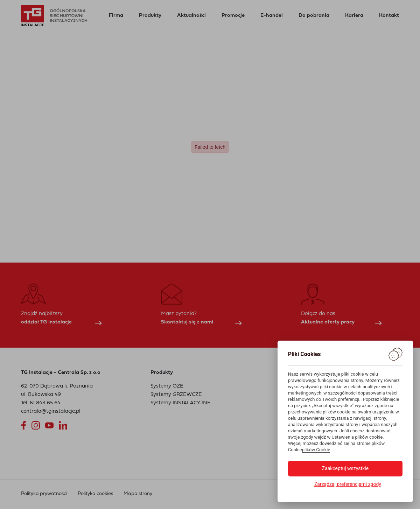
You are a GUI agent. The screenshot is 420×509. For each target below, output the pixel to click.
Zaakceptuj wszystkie (345, 468)
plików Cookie (316, 450)
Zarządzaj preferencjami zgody (348, 484)
